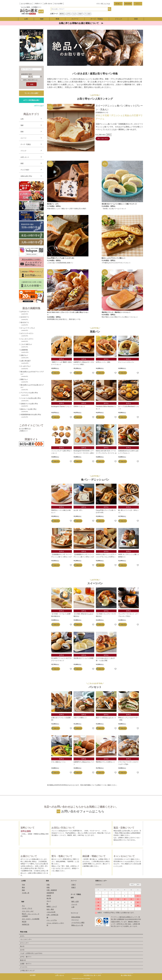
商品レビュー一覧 (77, 925)
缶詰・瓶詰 (50, 909)
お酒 (73, 907)
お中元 (68, 14)
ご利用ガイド (38, 4)
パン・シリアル (52, 920)
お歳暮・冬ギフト (26, 964)
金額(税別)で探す (27, 74)
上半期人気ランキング (27, 971)
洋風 (48, 885)
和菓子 (74, 887)
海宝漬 (24, 922)
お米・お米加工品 (52, 915)
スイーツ (75, 19)
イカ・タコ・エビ (28, 911)
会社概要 (33, 975)
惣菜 (57, 19)
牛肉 (23, 885)
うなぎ (74, 14)
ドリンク (119, 19)
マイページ (74, 913)
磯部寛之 (62, 14)
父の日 (22, 950)
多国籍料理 (50, 893)
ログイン (138, 4)
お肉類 (23, 881)
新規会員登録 (128, 4)
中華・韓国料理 (52, 890)
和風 (48, 887)
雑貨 (136, 19)
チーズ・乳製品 (97, 19)
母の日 (22, 946)
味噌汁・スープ (52, 906)
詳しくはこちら (103, 139)
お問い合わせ (48, 4)
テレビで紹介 (25, 170)
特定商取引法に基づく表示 (92, 975)
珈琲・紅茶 (75, 902)
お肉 (26, 19)
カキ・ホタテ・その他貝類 (31, 919)
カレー (49, 901)
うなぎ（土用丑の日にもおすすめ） (32, 953)
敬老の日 (23, 960)
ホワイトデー (24, 943)
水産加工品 (26, 924)
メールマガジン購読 (78, 923)
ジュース (74, 904)
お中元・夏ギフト (26, 957)
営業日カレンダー (101, 881)
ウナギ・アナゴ (27, 908)
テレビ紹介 (88, 14)
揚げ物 (49, 898)
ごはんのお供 (51, 912)
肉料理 (49, 896)
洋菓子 (74, 885)
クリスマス (24, 967)
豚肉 (23, 887)
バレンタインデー (26, 939)
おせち (22, 936)
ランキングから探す (31, 93)
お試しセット (25, 157)
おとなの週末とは (26, 4)
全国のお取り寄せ (26, 176)
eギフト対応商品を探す (31, 100)
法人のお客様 (58, 4)
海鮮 (42, 19)
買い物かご (118, 4)
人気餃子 (80, 14)
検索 (109, 9)
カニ (23, 906)
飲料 (72, 898)
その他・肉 (26, 893)
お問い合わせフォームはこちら (83, 811)
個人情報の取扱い (127, 975)
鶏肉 (23, 890)
